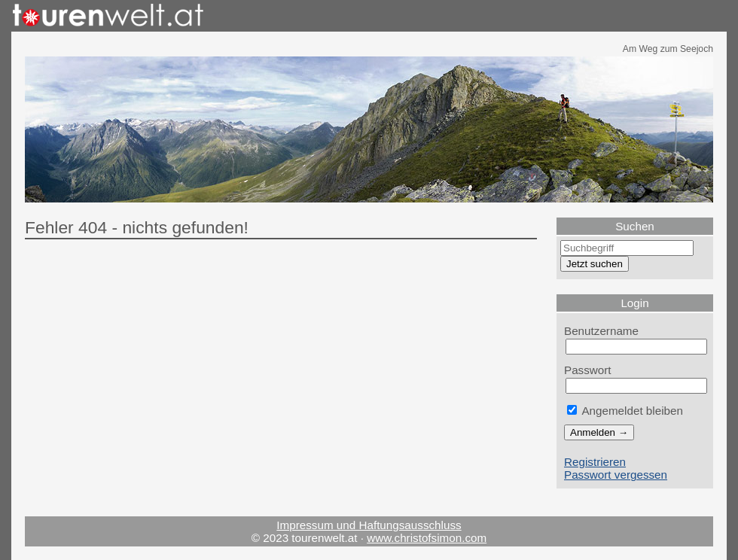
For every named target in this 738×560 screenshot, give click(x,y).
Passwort (588, 370)
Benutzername (601, 331)
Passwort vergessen (616, 475)
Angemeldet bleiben (625, 411)
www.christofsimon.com (427, 538)
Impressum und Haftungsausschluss (369, 525)
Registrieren (595, 462)
